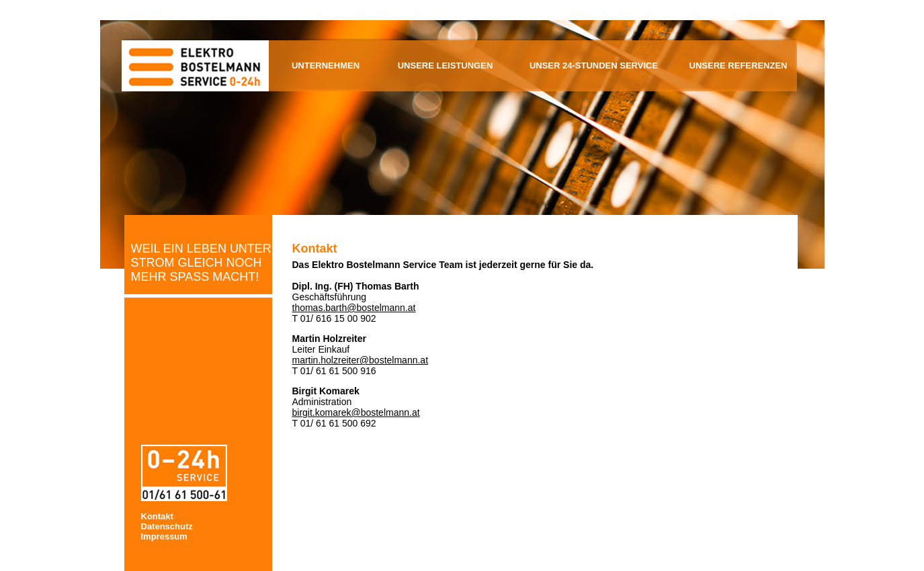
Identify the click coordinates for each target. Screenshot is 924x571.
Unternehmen (326, 65)
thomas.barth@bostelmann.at (354, 308)
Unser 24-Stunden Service (594, 65)
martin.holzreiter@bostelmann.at (361, 360)
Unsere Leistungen (446, 65)
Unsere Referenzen (739, 65)
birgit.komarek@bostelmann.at (356, 412)
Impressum (164, 536)
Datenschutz (167, 526)
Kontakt (157, 516)
